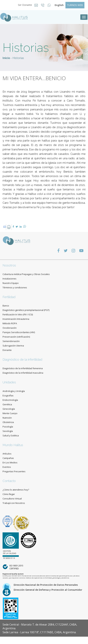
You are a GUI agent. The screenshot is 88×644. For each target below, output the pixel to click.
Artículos (7, 454)
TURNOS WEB (75, 5)
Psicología (8, 427)
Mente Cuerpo (10, 413)
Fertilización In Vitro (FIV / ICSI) (18, 314)
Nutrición (7, 418)
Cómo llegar (9, 494)
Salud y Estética (11, 435)
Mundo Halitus (13, 445)
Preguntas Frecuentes (14, 471)
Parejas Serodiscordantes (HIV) (19, 332)
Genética (7, 404)
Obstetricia (8, 422)
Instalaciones (9, 279)
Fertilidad (9, 297)
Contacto (9, 481)
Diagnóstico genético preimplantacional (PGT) (26, 310)
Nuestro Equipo (11, 283)
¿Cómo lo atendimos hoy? (16, 490)
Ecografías (8, 395)
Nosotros (9, 265)
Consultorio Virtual (12, 499)
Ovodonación (10, 328)
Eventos (7, 467)
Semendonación (11, 341)
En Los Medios (10, 462)
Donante (7, 350)
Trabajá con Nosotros (14, 503)
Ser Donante (24, 5)
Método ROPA (10, 323)
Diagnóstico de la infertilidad (22, 360)
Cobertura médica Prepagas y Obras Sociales (26, 274)
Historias (18, 58)
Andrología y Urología (14, 391)
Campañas (8, 458)
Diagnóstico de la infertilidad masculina (23, 373)
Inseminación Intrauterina (16, 319)
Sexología (8, 431)
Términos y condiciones (15, 287)
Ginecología (9, 409)
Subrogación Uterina (13, 346)
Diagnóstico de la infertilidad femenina (23, 368)
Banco (6, 306)
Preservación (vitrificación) (16, 337)
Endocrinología (10, 400)
